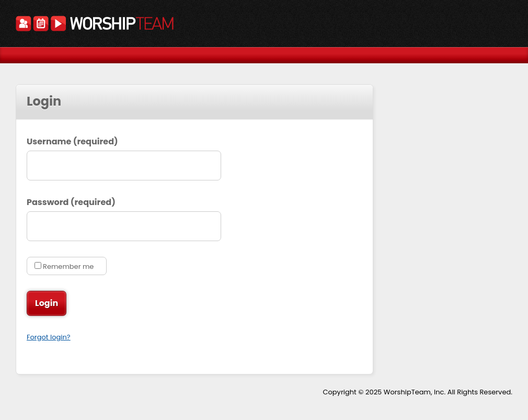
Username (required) (72, 141)
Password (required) (71, 202)
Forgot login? (49, 337)
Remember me (68, 266)
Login (48, 303)
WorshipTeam (95, 25)
